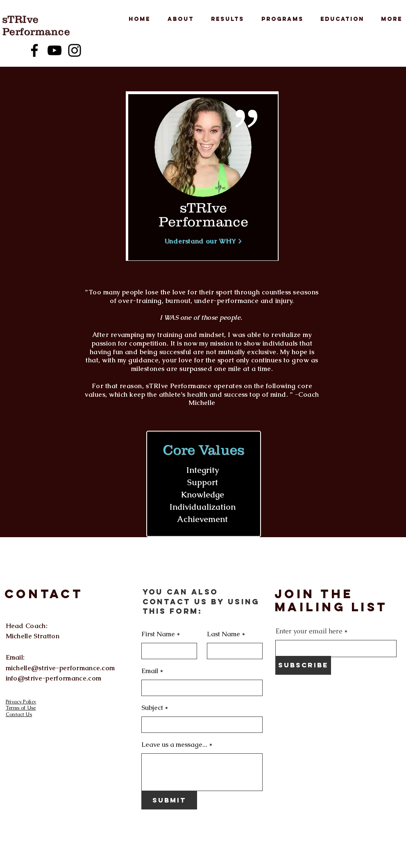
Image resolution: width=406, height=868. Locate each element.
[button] (178, 19)
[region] (203, 177)
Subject (152, 708)
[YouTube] (54, 50)
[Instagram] (75, 50)
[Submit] (169, 800)
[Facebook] (34, 50)
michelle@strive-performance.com (60, 668)
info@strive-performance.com (54, 678)
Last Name (223, 634)
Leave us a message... (174, 745)
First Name (158, 634)
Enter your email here (309, 631)
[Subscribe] (303, 665)
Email (150, 671)
